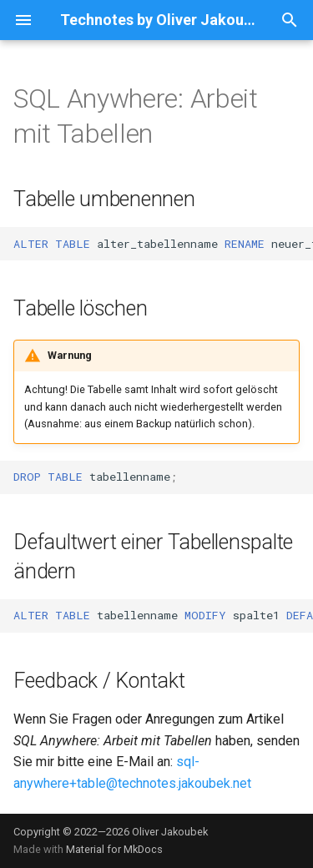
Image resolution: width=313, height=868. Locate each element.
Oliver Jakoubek (170, 832)
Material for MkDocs (114, 849)
